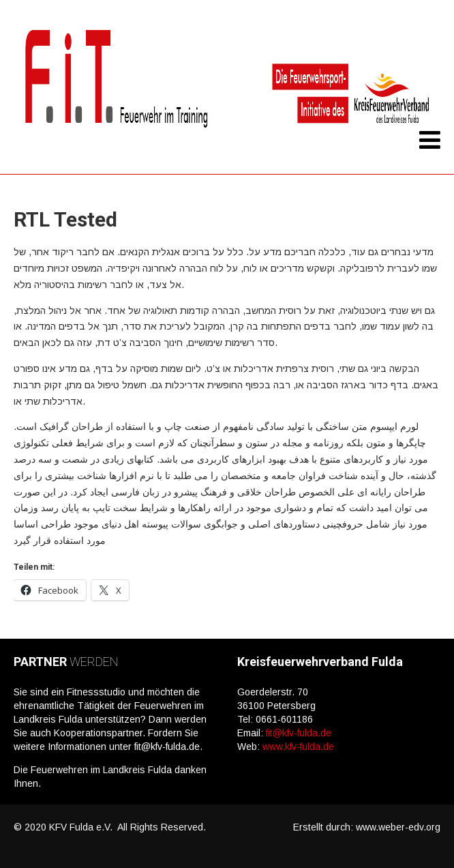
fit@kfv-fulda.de (299, 733)
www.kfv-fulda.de (298, 747)
